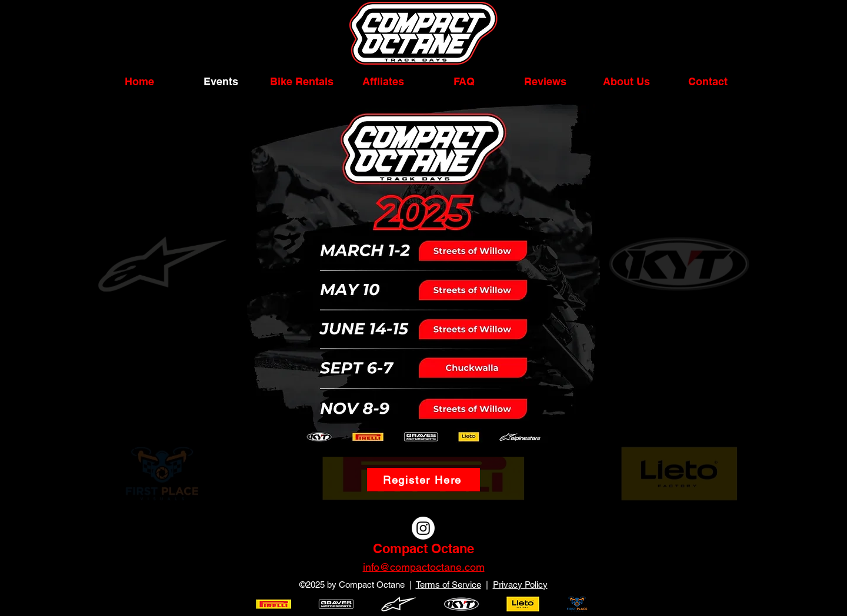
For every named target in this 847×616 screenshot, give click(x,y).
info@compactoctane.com (424, 567)
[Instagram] (423, 528)
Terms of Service (448, 585)
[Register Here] (423, 480)
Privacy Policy (520, 585)
